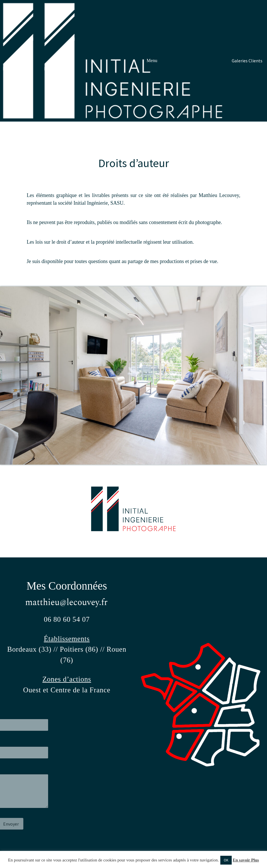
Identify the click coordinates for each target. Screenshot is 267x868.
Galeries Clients (247, 61)
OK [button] (226, 860)
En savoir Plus (246, 860)
